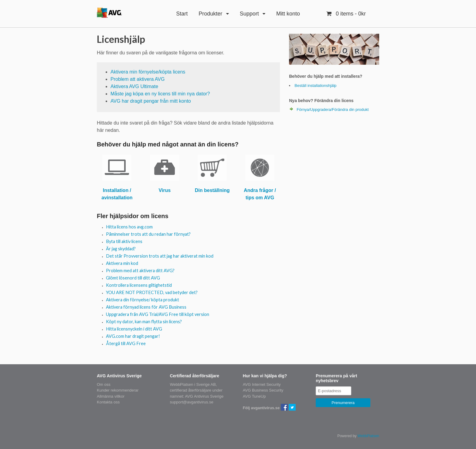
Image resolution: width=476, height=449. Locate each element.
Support (249, 14)
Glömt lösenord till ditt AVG (133, 278)
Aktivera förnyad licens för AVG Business (146, 307)
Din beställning (212, 190)
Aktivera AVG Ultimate (134, 86)
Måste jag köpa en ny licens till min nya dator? (160, 94)
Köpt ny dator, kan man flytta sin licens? (144, 322)
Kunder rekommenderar (118, 390)
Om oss (104, 384)
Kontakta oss (108, 402)
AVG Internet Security (262, 384)
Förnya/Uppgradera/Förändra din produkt (333, 110)
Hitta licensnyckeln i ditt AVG (134, 329)
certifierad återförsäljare (190, 390)
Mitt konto (288, 14)
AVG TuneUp (254, 396)
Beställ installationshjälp (315, 86)
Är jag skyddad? (121, 249)
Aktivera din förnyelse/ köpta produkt (143, 300)
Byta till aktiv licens (124, 241)
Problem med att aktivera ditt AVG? (140, 271)
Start (182, 14)
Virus (165, 190)
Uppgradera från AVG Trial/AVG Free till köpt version (158, 314)
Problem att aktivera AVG (138, 79)
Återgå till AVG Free (126, 343)
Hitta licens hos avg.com (129, 227)
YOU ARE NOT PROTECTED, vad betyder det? (152, 292)
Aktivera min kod (122, 263)
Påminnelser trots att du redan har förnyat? (148, 234)
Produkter (210, 14)
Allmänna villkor (111, 396)
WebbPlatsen (368, 436)
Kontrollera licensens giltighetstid (139, 285)
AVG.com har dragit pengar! (133, 336)
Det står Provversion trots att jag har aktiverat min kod (160, 256)
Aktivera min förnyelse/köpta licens (148, 72)
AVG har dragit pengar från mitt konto (151, 101)
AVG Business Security (263, 390)
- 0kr (350, 14)
